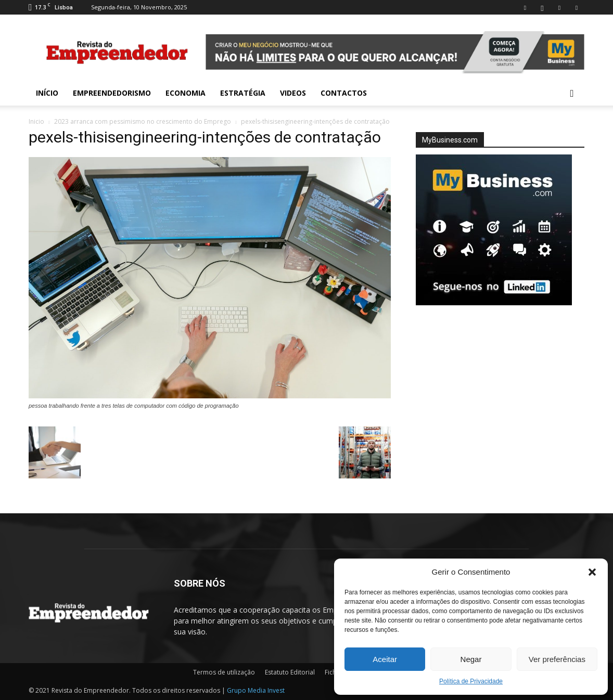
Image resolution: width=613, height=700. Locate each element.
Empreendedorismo (112, 93)
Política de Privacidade (471, 681)
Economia (186, 93)
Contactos (344, 93)
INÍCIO (47, 93)
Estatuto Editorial (290, 672)
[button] (592, 572)
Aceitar (385, 659)
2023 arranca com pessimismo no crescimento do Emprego (143, 121)
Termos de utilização (224, 672)
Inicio (36, 121)
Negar (471, 659)
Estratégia (243, 93)
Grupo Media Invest (256, 690)
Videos (293, 93)
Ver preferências (557, 659)
